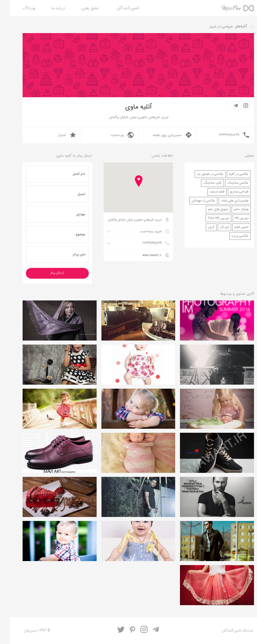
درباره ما (48, 9)
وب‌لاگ (19, 9)
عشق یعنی (80, 9)
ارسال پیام (48, 273)
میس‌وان (228, 10)
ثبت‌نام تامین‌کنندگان (228, 631)
